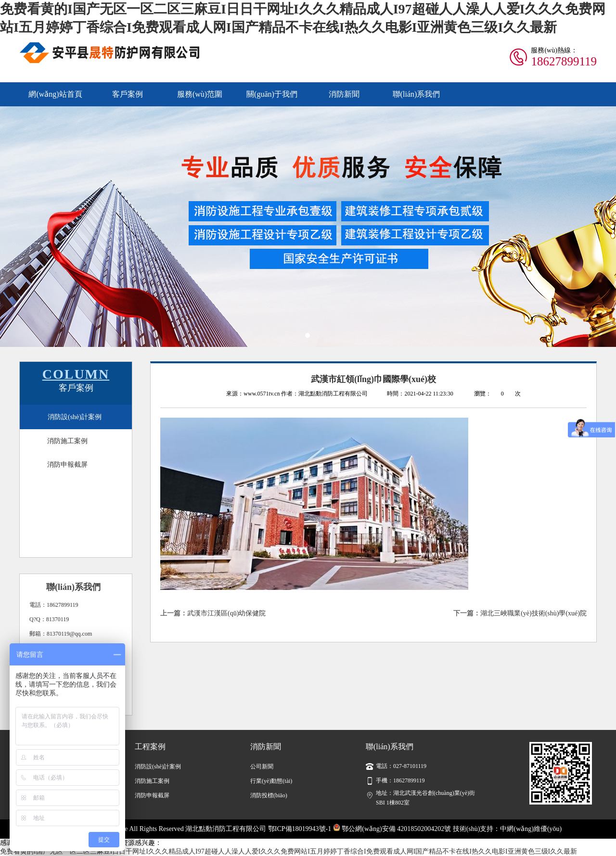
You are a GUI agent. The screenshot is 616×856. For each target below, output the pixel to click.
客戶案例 (128, 94)
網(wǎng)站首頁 (55, 94)
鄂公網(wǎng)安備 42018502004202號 (392, 829)
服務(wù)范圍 (200, 94)
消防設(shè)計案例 (75, 417)
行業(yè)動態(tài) (271, 781)
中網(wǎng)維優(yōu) (531, 829)
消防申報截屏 (67, 465)
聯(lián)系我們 (417, 94)
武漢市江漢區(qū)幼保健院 (226, 613)
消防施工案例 (67, 441)
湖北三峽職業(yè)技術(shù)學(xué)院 (533, 613)
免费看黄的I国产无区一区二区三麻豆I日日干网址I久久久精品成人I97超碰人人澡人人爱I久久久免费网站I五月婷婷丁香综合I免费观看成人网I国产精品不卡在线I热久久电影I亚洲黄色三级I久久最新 (289, 851)
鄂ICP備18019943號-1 (300, 829)
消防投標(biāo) (269, 795)
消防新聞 (344, 94)
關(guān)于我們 (272, 94)
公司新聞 (262, 767)
